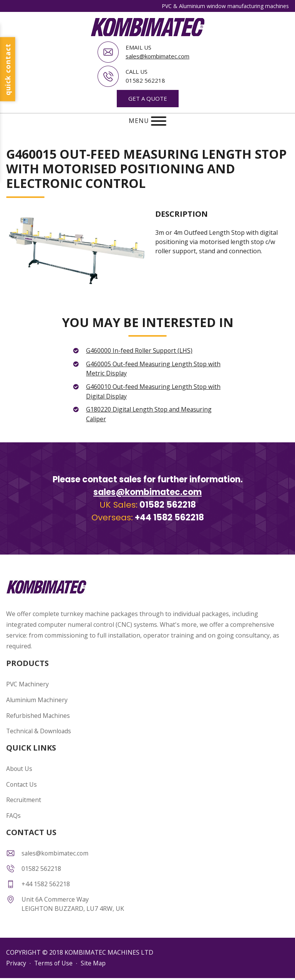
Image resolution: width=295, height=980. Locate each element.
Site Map (94, 958)
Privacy (16, 958)
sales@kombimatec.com (157, 56)
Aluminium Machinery (37, 697)
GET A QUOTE (148, 98)
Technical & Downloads (40, 728)
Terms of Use (54, 958)
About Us (20, 765)
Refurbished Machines (38, 713)
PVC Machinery (28, 682)
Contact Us (22, 781)
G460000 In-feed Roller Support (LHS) (140, 350)
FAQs (13, 811)
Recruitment (24, 796)
